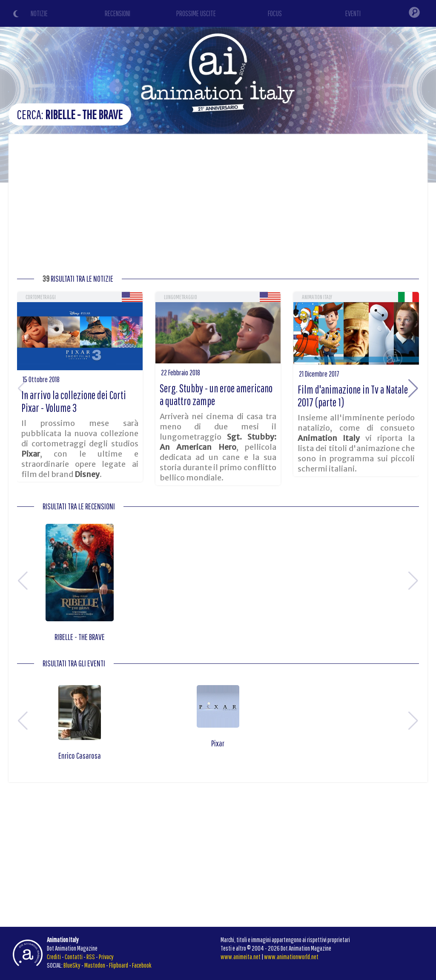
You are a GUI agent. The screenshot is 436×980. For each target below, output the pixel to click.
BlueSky (72, 965)
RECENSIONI (118, 13)
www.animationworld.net (291, 957)
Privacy (106, 957)
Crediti (54, 957)
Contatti (74, 957)
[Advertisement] (218, 206)
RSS (91, 957)
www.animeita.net (241, 957)
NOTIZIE (39, 13)
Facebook (142, 965)
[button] (413, 389)
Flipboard (119, 965)
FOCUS (275, 13)
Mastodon (95, 965)
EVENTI (353, 13)
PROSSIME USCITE (196, 13)
